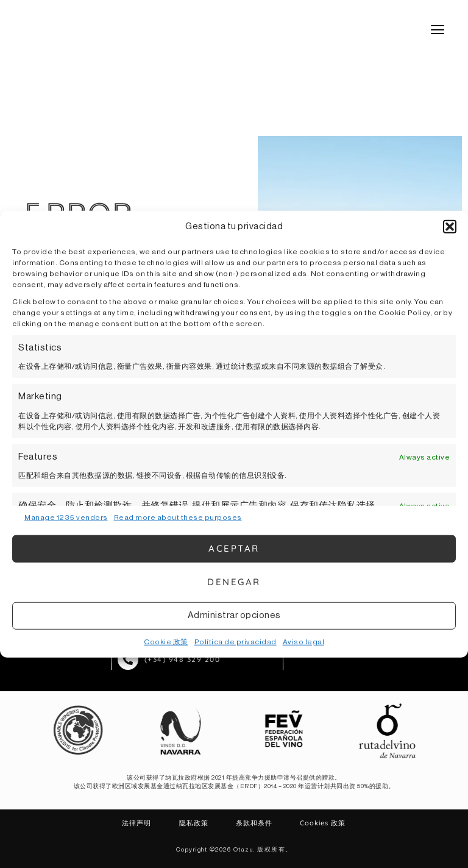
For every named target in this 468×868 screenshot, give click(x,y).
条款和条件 (249, 823)
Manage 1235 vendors (66, 517)
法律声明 (155, 823)
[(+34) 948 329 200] (128, 659)
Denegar (234, 582)
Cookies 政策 (305, 823)
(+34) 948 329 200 (183, 659)
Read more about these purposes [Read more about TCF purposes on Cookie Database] (178, 517)
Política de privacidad (236, 641)
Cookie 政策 (166, 641)
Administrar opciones (234, 615)
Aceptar (234, 548)
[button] (450, 227)
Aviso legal (304, 641)
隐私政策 (200, 823)
